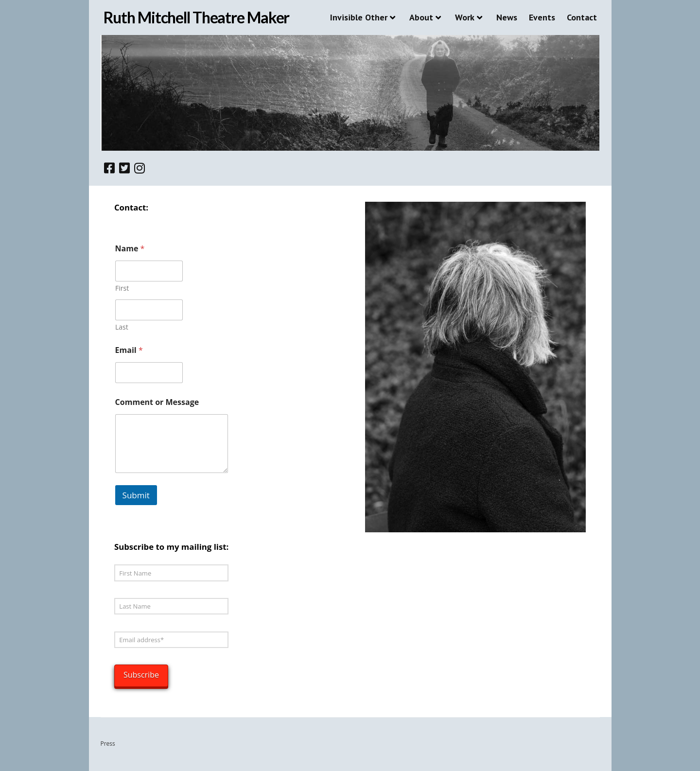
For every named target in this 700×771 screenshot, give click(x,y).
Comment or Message (157, 402)
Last (122, 327)
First (122, 288)
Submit (136, 495)
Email (129, 350)
